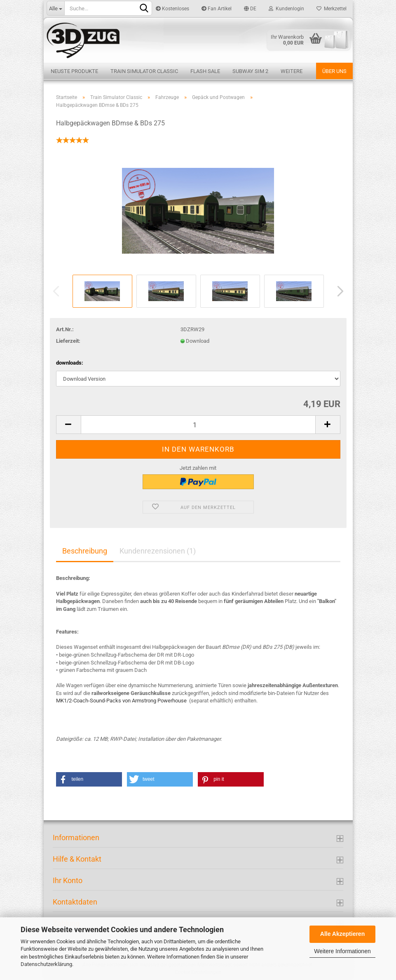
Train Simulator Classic (144, 71)
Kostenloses (172, 9)
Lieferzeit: (68, 341)
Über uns (334, 71)
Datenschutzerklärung (46, 964)
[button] (89, 779)
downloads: (70, 363)
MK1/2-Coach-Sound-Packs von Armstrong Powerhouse (121, 701)
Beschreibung (85, 551)
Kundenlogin (286, 9)
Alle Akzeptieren (342, 934)
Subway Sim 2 (250, 71)
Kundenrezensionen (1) (158, 551)
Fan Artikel (217, 9)
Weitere (292, 71)
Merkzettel (332, 9)
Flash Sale (205, 71)
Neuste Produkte (74, 71)
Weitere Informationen (342, 951)
